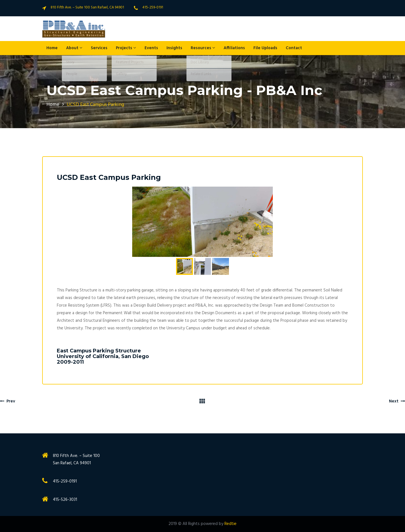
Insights (174, 48)
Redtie (230, 524)
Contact (294, 48)
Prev (8, 401)
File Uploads (265, 48)
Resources (203, 48)
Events (151, 48)
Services (99, 48)
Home (52, 48)
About (74, 48)
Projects (126, 48)
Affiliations (234, 48)
